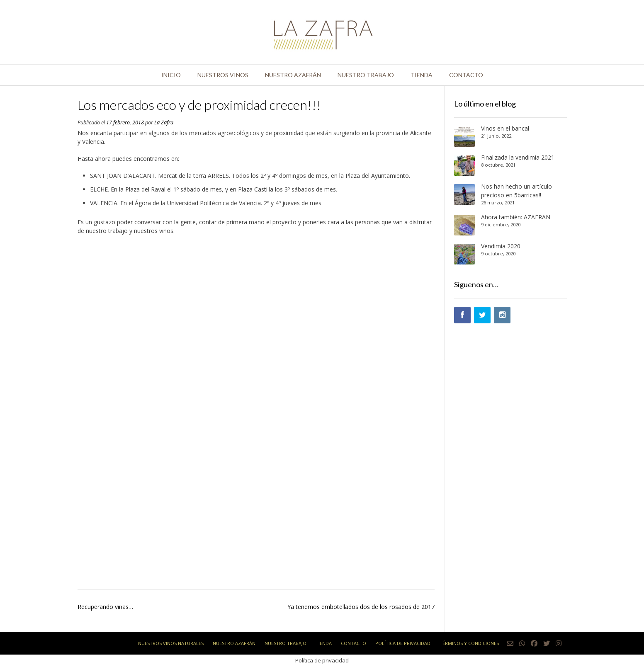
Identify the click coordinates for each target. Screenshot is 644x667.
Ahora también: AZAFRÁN (516, 217)
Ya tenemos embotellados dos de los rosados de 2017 (361, 607)
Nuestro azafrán (293, 75)
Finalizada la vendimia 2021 (518, 157)
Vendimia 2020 (501, 246)
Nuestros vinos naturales (171, 643)
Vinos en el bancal (505, 128)
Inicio (171, 75)
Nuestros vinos (223, 75)
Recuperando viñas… (105, 607)
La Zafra (164, 122)
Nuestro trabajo (366, 75)
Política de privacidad (403, 643)
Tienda (422, 75)
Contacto (466, 75)
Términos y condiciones (469, 643)
